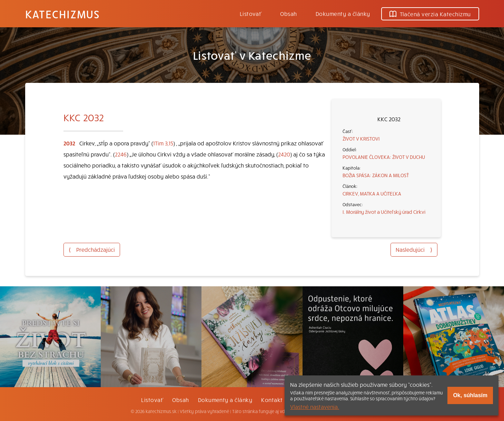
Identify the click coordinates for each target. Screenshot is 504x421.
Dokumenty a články (343, 13)
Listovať (251, 13)
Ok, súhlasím (470, 395)
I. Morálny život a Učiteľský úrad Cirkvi (384, 212)
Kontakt (272, 400)
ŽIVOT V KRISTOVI (361, 138)
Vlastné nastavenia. (315, 406)
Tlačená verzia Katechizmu (430, 14)
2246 (121, 154)
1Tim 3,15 (163, 143)
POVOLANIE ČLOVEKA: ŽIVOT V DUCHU (384, 157)
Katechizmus (62, 14)
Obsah (288, 13)
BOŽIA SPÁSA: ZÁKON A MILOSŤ (376, 175)
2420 (284, 154)
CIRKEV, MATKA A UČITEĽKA (372, 193)
